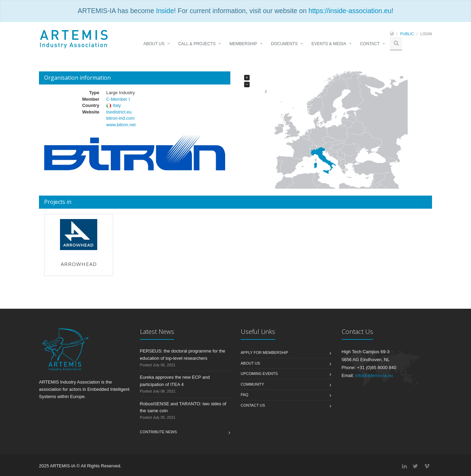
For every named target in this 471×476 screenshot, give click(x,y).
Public (407, 34)
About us (250, 363)
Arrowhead (79, 264)
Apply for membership (264, 353)
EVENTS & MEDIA (329, 44)
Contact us (253, 405)
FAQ (244, 395)
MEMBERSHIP (243, 44)
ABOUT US (154, 44)
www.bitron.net (121, 125)
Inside (165, 11)
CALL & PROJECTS (197, 44)
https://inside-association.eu (350, 11)
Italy (117, 105)
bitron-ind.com (120, 118)
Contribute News (159, 432)
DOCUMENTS (284, 44)
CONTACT (370, 44)
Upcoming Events (259, 374)
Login (426, 34)
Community (252, 384)
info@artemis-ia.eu (374, 375)
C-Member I (118, 99)
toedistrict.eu (119, 112)
